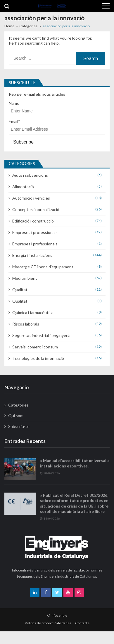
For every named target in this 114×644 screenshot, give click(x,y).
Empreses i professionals (35, 232)
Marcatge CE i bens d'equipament (43, 267)
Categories (18, 405)
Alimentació (23, 187)
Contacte (82, 623)
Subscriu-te (19, 426)
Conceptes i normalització (36, 209)
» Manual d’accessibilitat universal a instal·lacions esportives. (75, 467)
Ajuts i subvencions (30, 175)
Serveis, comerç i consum (35, 347)
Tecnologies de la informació (38, 358)
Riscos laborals (26, 324)
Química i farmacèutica (33, 312)
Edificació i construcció (33, 221)
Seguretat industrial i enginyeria (41, 335)
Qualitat (20, 290)
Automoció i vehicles (31, 198)
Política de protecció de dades (48, 623)
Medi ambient (25, 278)
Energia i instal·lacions (32, 255)
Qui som (16, 415)
